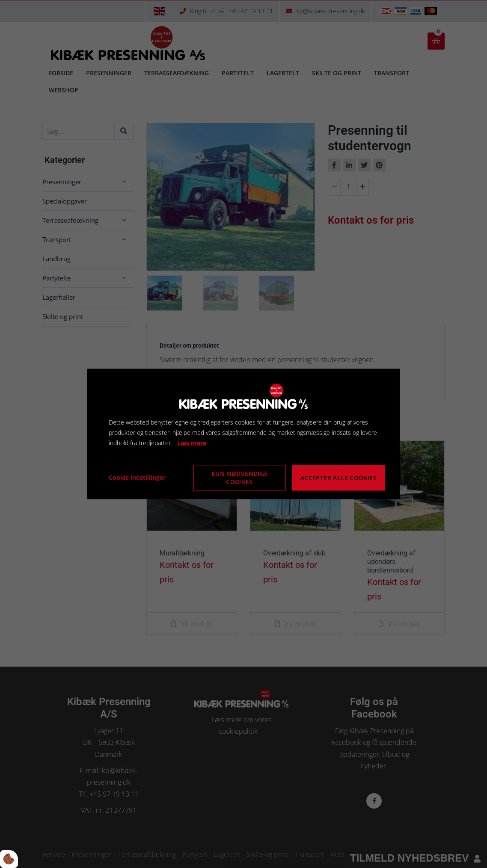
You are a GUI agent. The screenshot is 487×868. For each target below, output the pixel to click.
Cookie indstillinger (137, 478)
